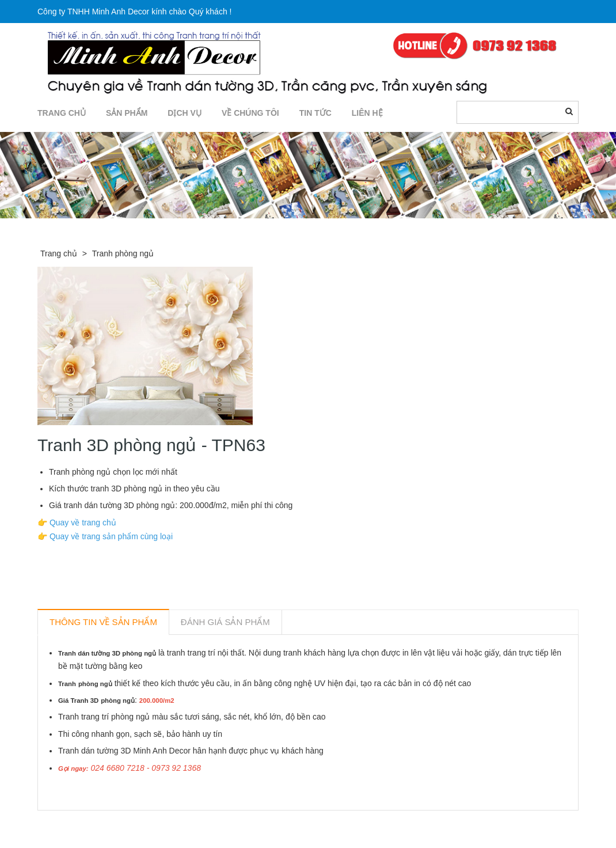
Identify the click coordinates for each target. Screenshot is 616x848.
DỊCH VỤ (185, 113)
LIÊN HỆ (367, 113)
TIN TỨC (315, 113)
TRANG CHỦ (62, 113)
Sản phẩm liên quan (100, 824)
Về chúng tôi (250, 113)
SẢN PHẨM (127, 113)
